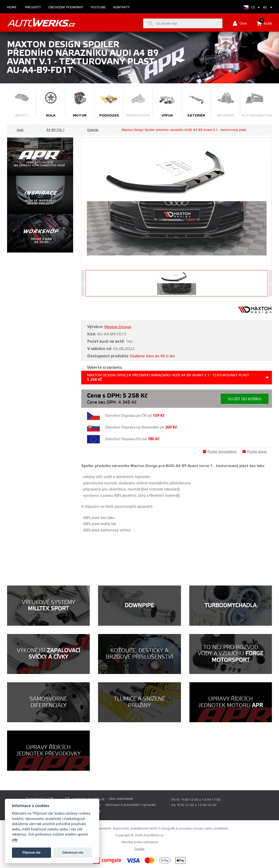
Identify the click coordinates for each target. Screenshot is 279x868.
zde (15, 840)
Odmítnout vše (73, 853)
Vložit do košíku (245, 399)
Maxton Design (118, 327)
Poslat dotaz (255, 452)
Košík (264, 23)
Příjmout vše (31, 853)
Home (12, 7)
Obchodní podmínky (66, 7)
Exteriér (93, 130)
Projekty (33, 7)
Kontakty (121, 7)
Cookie (139, 849)
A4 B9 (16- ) (55, 130)
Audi (20, 130)
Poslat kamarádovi (220, 452)
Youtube (98, 7)
